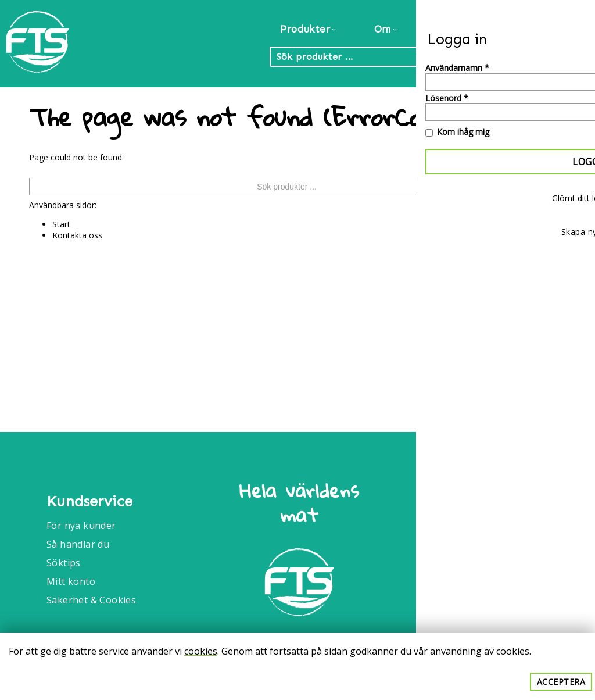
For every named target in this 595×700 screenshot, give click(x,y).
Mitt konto (71, 581)
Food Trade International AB (500, 496)
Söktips (64, 563)
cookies (201, 651)
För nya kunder (81, 526)
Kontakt (559, 29)
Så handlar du (78, 544)
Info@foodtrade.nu (494, 544)
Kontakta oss (77, 235)
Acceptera (561, 682)
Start (61, 224)
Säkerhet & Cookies (91, 600)
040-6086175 (479, 576)
